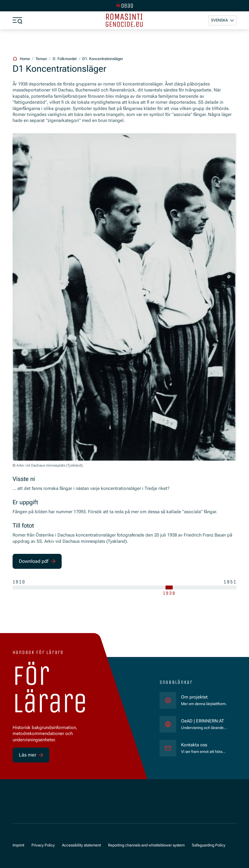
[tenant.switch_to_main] (124, 6)
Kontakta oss (194, 745)
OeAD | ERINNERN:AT (204, 721)
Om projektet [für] (194, 697)
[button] (223, 20)
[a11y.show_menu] (17, 20)
